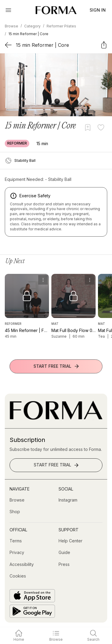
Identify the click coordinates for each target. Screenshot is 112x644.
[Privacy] (17, 553)
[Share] (104, 45)
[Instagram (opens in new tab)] (68, 500)
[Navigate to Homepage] (56, 10)
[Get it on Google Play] (32, 611)
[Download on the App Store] (32, 596)
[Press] (64, 564)
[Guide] (64, 553)
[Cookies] (18, 576)
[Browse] (17, 500)
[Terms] (16, 541)
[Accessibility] (22, 564)
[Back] (8, 45)
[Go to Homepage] (56, 418)
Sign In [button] (98, 10)
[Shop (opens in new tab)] (15, 512)
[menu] (43, 280)
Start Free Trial (57, 366)
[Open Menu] (8, 10)
